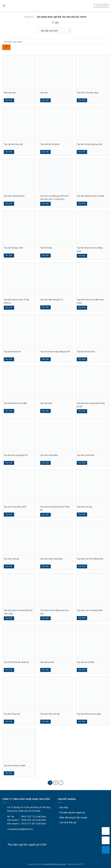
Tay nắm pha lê (47, 662)
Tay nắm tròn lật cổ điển (15, 766)
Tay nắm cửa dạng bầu (14, 196)
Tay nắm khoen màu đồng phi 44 (55, 352)
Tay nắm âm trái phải (50, 144)
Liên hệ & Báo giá (68, 822)
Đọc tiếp (9, 100)
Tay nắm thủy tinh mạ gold (89, 714)
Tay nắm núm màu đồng (51, 559)
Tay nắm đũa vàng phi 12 (52, 300)
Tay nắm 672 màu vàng (87, 93)
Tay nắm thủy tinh (12, 714)
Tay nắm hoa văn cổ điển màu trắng (90, 301)
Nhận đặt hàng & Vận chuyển (73, 818)
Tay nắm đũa (46, 248)
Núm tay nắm (10, 93)
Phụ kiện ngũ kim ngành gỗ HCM (27, 845)
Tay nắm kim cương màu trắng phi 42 (91, 405)
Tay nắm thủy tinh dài (50, 714)
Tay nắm (44, 93)
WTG (81, 864)
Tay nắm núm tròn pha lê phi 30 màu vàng (18, 612)
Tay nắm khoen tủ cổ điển (15, 403)
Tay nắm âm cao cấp (13, 144)
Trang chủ (29, 17)
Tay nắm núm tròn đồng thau (90, 559)
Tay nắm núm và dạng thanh (90, 610)
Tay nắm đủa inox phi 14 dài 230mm (16, 301)
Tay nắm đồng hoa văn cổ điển (90, 196)
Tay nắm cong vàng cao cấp (89, 144)
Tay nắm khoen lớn (12, 352)
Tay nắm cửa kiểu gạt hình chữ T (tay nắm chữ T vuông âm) (55, 197)
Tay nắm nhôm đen (86, 455)
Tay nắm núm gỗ (84, 507)
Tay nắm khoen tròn (86, 352)
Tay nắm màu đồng (49, 455)
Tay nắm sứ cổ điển (85, 662)
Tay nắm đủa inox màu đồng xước (90, 249)
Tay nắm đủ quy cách (13, 248)
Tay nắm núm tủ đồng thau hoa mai (54, 612)
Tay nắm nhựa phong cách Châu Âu (55, 508)
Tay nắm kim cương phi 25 (16, 455)
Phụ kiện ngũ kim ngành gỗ (72, 813)
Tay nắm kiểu (46, 403)
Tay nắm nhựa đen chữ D (15, 507)
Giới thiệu (64, 808)
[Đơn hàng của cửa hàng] (55, 31)
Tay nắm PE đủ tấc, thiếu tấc (17, 662)
